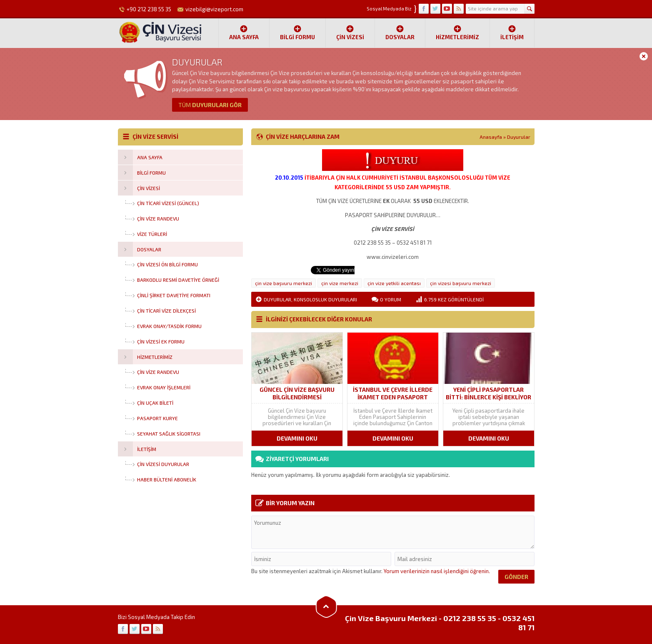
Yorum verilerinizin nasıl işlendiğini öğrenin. (437, 571)
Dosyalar (400, 33)
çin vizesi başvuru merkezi (461, 283)
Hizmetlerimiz (457, 33)
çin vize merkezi (340, 283)
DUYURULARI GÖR (210, 105)
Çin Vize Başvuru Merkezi (391, 618)
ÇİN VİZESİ (350, 33)
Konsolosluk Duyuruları (325, 299)
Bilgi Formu (297, 33)
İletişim (512, 33)
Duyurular (519, 137)
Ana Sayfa (244, 33)
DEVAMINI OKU (297, 438)
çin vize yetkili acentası (394, 283)
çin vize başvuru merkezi (284, 283)
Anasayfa (491, 137)
